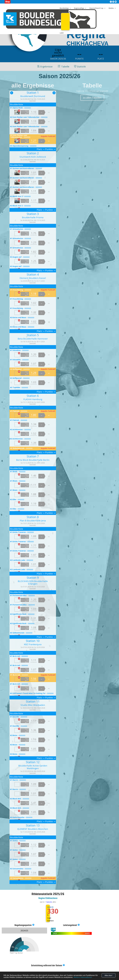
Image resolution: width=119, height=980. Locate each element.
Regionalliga (79, 8)
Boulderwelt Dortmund (33, 96)
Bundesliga (64, 8)
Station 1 (33, 93)
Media (111, 8)
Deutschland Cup (96, 8)
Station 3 (33, 214)
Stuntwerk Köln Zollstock (33, 157)
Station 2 (33, 153)
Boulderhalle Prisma (33, 217)
